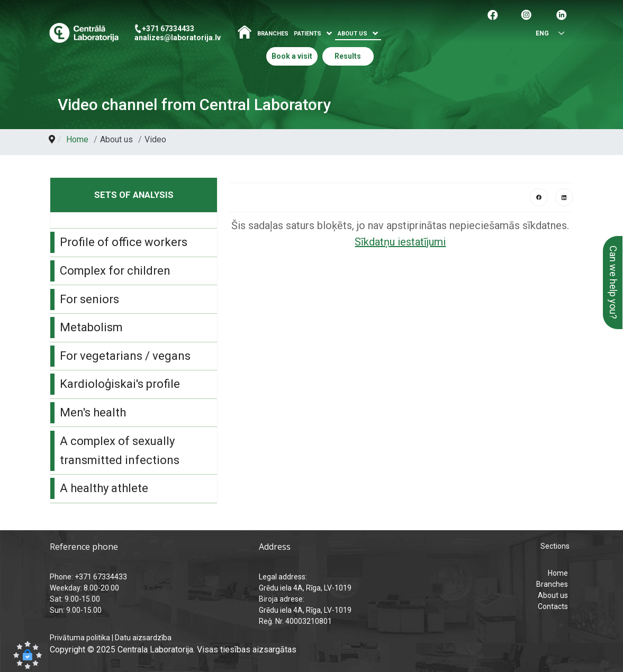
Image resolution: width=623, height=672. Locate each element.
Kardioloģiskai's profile (120, 384)
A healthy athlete (104, 488)
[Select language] (546, 34)
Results (348, 56)
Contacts (553, 606)
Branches (273, 34)
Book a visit (292, 56)
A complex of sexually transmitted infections (120, 451)
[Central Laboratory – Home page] (84, 33)
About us (553, 595)
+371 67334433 (168, 29)
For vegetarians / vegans (125, 356)
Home (558, 573)
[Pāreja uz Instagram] (526, 14)
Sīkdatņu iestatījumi (400, 242)
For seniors (89, 299)
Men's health (93, 412)
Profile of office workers (124, 242)
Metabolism (91, 327)
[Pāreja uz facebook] (493, 14)
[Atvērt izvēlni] (329, 34)
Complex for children (115, 271)
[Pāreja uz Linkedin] (562, 14)
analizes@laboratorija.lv (178, 38)
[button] (28, 655)
